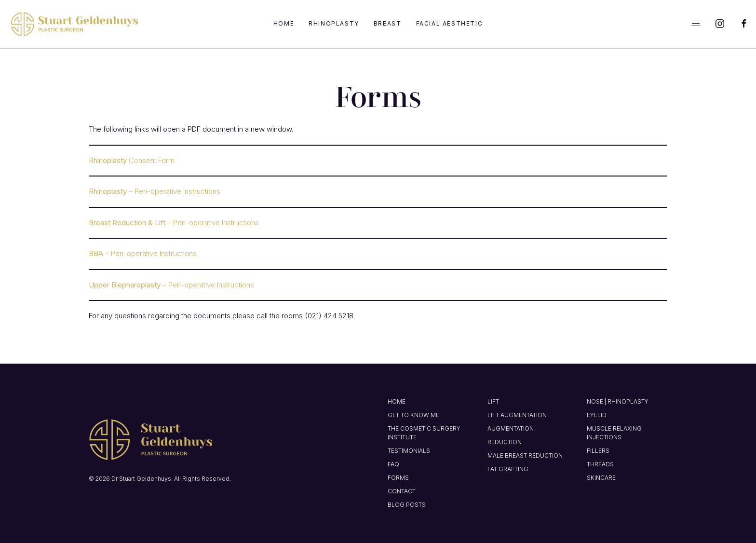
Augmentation (511, 428)
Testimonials (409, 451)
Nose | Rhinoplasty (618, 401)
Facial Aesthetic (450, 23)
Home (284, 23)
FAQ (393, 464)
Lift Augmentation (517, 415)
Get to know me (413, 415)
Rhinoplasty (334, 23)
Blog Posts (407, 505)
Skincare (601, 478)
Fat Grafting (508, 469)
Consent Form (132, 160)
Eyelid (597, 415)
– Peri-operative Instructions (155, 191)
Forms (398, 478)
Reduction (505, 442)
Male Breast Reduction (525, 455)
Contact (402, 491)
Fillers (598, 451)
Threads (600, 464)
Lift (493, 401)
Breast (388, 23)
